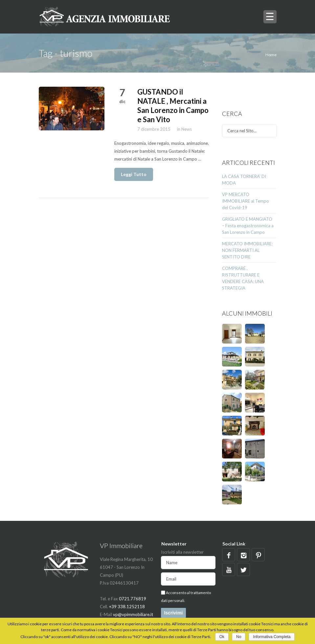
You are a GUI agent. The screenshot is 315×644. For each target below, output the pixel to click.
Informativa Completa (272, 637)
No (239, 637)
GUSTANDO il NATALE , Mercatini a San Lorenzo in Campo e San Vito (173, 106)
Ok (222, 637)
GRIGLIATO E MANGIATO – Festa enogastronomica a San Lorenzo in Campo (248, 226)
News (187, 129)
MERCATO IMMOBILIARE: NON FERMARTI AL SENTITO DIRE (247, 250)
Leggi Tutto (134, 174)
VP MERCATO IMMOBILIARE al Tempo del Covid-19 (246, 201)
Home (271, 55)
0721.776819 (133, 599)
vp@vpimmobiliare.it (133, 614)
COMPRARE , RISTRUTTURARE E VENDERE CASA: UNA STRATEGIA (243, 278)
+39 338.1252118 (127, 607)
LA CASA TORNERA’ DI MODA (244, 180)
